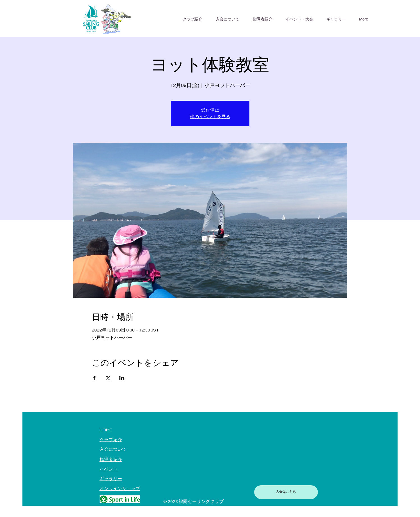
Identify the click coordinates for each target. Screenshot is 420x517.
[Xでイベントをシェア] (108, 378)
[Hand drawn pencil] (120, 499)
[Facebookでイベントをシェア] (94, 378)
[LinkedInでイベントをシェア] (122, 378)
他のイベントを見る (210, 117)
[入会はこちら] (286, 492)
